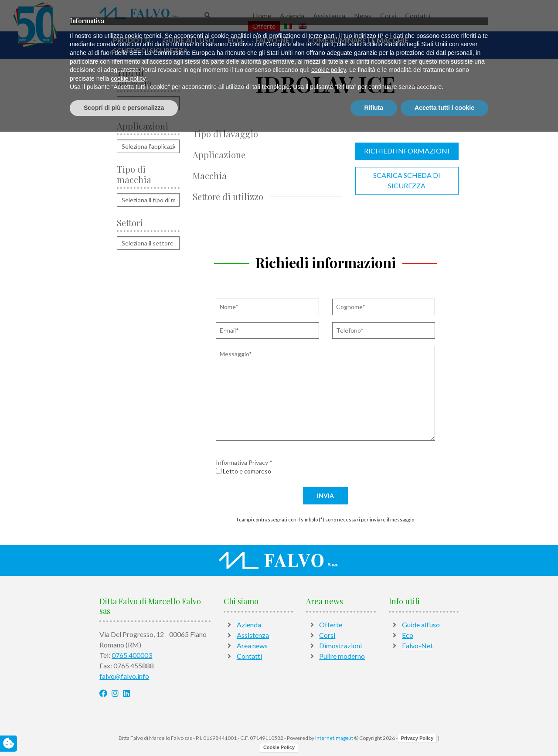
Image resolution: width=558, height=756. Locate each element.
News (363, 15)
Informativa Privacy (242, 462)
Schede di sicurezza (150, 50)
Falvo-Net (275, 40)
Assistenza (329, 15)
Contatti (418, 15)
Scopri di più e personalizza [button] (124, 732)
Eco (235, 40)
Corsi (388, 15)
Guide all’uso (189, 40)
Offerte (264, 26)
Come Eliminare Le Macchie (358, 40)
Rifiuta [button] (374, 732)
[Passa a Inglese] (303, 26)
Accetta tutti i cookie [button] (444, 732)
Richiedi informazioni (407, 151)
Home (262, 15)
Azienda (292, 15)
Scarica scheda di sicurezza (407, 180)
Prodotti (131, 40)
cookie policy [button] (328, 695)
